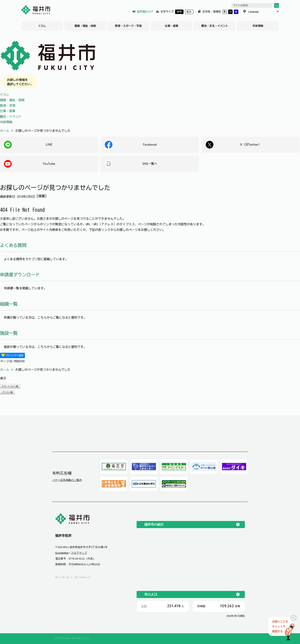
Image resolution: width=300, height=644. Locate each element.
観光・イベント (11, 116)
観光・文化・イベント (215, 26)
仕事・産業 (172, 26)
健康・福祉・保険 (85, 26)
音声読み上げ (145, 12)
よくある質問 (13, 245)
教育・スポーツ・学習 (128, 26)
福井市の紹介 (154, 524)
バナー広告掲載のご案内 (67, 480)
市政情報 (258, 26)
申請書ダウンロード (20, 275)
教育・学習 (8, 106)
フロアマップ (79, 553)
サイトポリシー (83, 577)
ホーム (5, 131)
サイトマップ (62, 577)
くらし (42, 26)
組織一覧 (9, 304)
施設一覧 (9, 333)
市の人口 (151, 594)
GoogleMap (62, 553)
